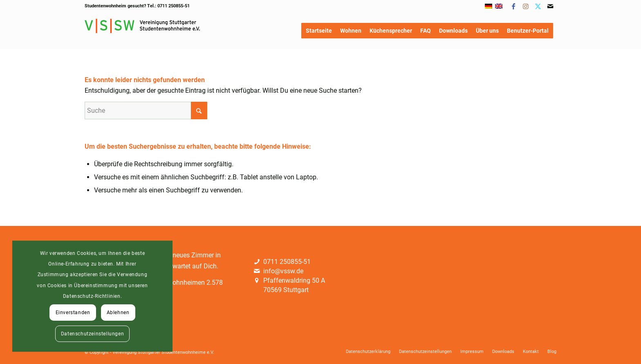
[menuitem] (319, 31)
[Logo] (142, 31)
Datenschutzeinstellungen (92, 334)
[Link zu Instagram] (526, 6)
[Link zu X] (538, 6)
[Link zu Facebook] (513, 6)
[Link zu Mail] (550, 6)
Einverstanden (73, 313)
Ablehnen (118, 313)
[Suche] (146, 111)
